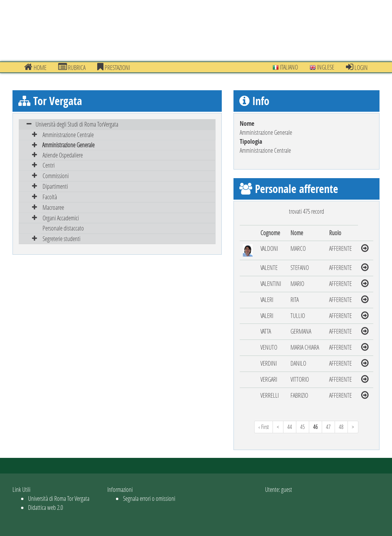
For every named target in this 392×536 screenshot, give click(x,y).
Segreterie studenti (61, 239)
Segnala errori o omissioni (149, 498)
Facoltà (50, 197)
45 (303, 427)
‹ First (264, 427)
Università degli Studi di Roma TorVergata (77, 124)
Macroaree (53, 207)
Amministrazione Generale (68, 145)
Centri (49, 165)
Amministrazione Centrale (68, 135)
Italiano (285, 67)
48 (341, 427)
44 (290, 427)
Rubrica (72, 67)
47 (328, 427)
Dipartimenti (55, 186)
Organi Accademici (61, 218)
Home (35, 67)
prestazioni (114, 67)
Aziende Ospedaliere (63, 155)
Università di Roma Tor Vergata (59, 498)
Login (357, 67)
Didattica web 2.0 (45, 507)
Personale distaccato (63, 228)
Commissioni (56, 176)
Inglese (322, 67)
